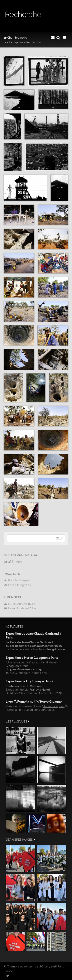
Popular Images (16, 580)
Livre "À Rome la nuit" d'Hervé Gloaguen (35, 702)
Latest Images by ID (19, 585)
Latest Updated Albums (22, 608)
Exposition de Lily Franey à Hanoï (29, 681)
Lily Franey (31, 690)
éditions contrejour (42, 710)
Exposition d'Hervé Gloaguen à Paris (32, 658)
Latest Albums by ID (19, 604)
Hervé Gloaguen (54, 706)
